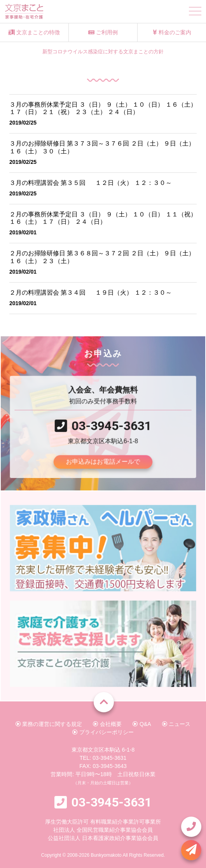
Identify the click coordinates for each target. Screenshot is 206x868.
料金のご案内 (172, 32)
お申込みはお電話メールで (103, 461)
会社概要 (107, 724)
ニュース (176, 724)
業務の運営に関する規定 (49, 724)
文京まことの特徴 (34, 32)
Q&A (142, 724)
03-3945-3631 (111, 425)
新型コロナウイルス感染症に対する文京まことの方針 (103, 52)
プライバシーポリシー (103, 732)
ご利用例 (103, 32)
